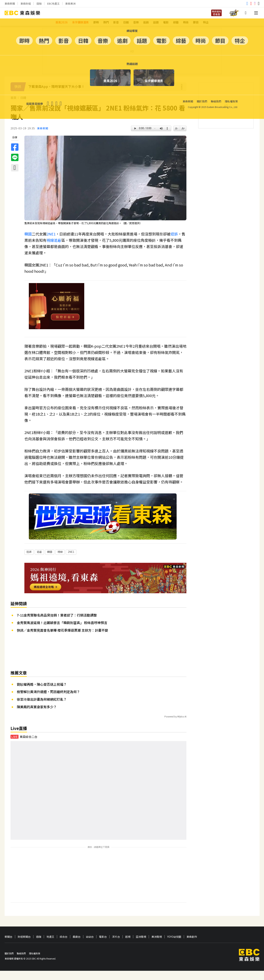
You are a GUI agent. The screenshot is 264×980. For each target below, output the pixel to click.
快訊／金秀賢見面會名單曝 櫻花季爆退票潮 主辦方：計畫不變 (62, 639)
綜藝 (176, 22)
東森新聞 (10, 4)
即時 (96, 22)
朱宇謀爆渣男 (80, 22)
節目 (196, 22)
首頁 (13, 98)
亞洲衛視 (141, 946)
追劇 (146, 22)
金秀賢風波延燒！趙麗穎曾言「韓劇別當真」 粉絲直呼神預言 (62, 632)
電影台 (103, 946)
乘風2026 (62, 22)
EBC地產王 (53, 4)
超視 (128, 946)
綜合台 (64, 946)
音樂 (136, 22)
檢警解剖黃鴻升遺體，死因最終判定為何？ (48, 701)
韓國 (28, 234)
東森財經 (26, 4)
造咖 (39, 4)
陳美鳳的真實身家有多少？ (37, 716)
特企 (206, 22)
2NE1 (51, 234)
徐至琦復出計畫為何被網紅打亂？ (42, 708)
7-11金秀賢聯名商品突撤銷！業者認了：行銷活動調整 (57, 624)
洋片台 (116, 946)
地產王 (50, 946)
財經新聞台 (24, 946)
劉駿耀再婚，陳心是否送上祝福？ (42, 693)
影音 (116, 22)
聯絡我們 (21, 963)
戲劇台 (77, 946)
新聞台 (8, 946)
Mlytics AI (182, 726)
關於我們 (9, 963)
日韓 (126, 22)
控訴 (174, 234)
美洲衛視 (157, 946)
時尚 (186, 22)
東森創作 (192, 946)
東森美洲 (70, 4)
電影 (166, 22)
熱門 (106, 22)
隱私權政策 (35, 963)
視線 (50, 240)
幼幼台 (90, 946)
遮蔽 (58, 240)
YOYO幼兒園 (174, 946)
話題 (156, 22)
